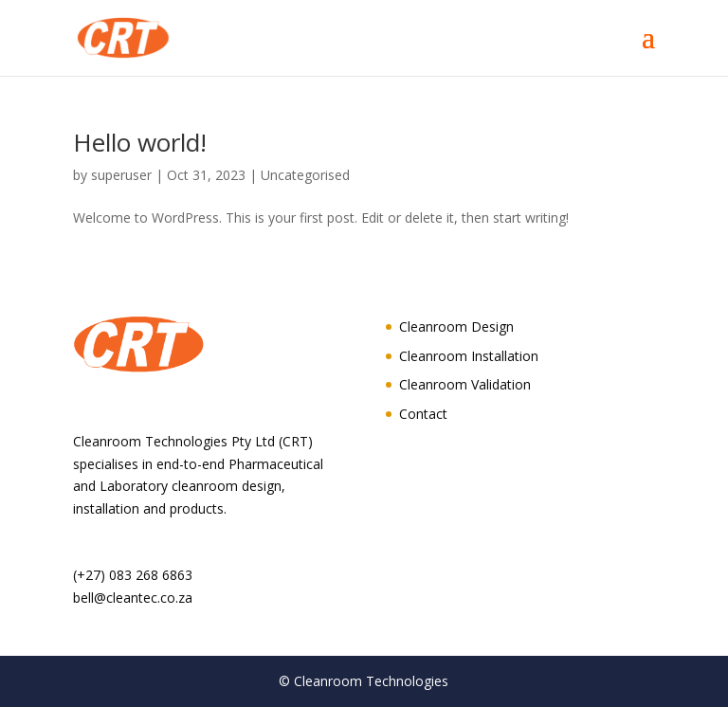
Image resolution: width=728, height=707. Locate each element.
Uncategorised (305, 175)
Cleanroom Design (456, 326)
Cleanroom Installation (469, 356)
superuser (121, 175)
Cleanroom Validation (465, 384)
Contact (423, 414)
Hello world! (140, 142)
